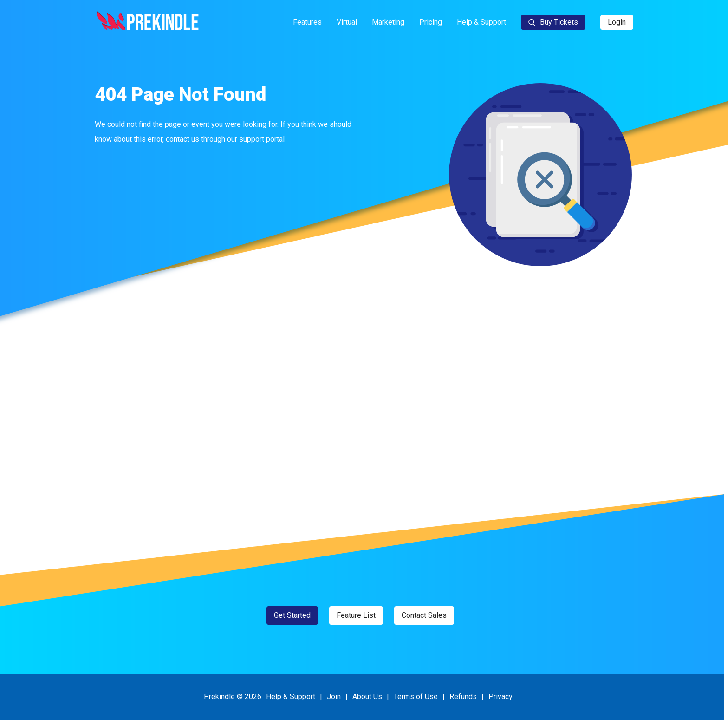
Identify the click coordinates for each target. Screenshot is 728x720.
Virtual (347, 22)
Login (617, 22)
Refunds (463, 697)
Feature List (356, 615)
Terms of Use (416, 697)
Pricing (431, 22)
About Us (367, 697)
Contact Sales (424, 615)
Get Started (292, 615)
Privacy (500, 697)
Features (307, 22)
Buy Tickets (553, 22)
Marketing (388, 22)
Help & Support (481, 22)
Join (334, 697)
